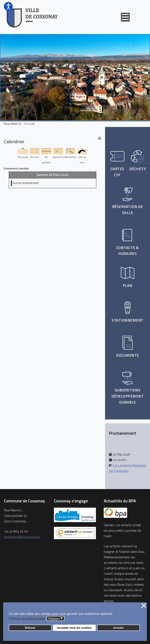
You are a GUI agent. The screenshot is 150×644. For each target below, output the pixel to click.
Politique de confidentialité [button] (27, 618)
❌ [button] (144, 606)
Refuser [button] (30, 628)
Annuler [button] (118, 628)
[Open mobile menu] (125, 17)
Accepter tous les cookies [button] (74, 628)
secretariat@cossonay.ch (22, 537)
